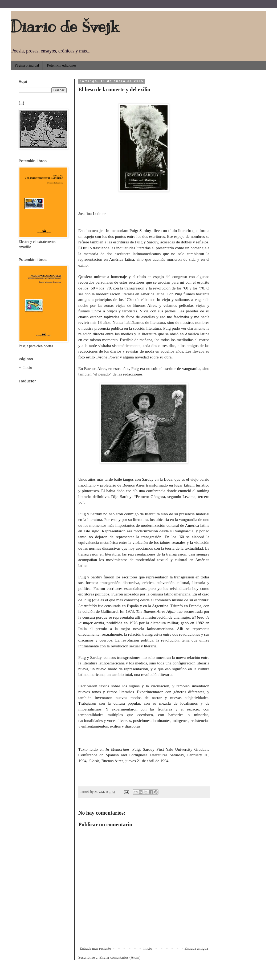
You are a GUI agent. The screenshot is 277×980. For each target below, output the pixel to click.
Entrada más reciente (95, 948)
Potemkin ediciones (62, 65)
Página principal (27, 65)
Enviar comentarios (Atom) (120, 957)
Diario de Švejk (65, 27)
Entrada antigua (196, 948)
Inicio (148, 948)
